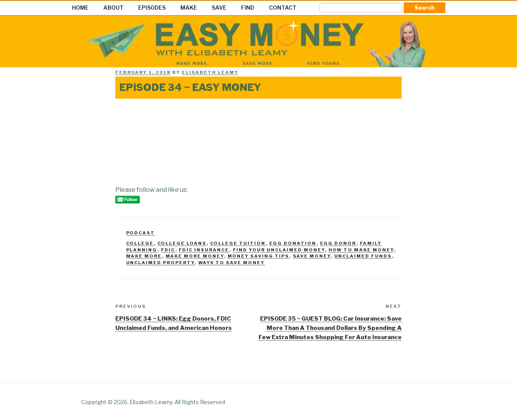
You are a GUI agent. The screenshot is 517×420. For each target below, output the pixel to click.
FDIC (168, 250)
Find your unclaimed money (279, 250)
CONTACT (283, 8)
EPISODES (152, 8)
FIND (248, 8)
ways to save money (232, 263)
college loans (182, 243)
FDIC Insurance (204, 250)
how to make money (361, 250)
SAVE (219, 8)
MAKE (189, 8)
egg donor (338, 243)
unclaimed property (160, 263)
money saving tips (258, 256)
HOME (80, 8)
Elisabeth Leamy (210, 72)
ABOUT (113, 8)
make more (144, 256)
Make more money (195, 256)
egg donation (293, 243)
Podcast (141, 233)
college (140, 243)
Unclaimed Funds (363, 256)
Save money (312, 256)
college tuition (238, 243)
